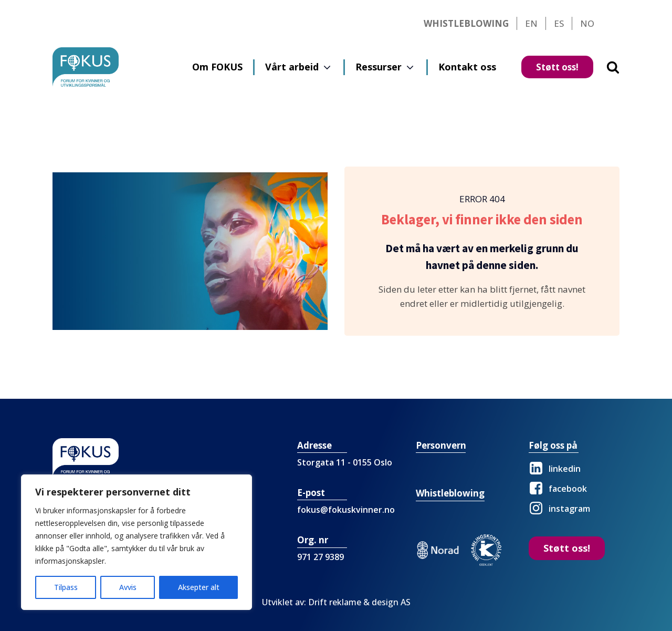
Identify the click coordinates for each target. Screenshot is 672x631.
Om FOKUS (217, 67)
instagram (569, 509)
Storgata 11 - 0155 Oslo (345, 462)
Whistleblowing (466, 23)
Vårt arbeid (292, 67)
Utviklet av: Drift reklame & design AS (336, 602)
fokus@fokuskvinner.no (346, 510)
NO (587, 23)
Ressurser (379, 67)
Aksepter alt (199, 587)
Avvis (128, 587)
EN (531, 23)
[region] (136, 542)
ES (559, 23)
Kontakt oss (467, 67)
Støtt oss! (557, 67)
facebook (568, 489)
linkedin (565, 469)
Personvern (441, 445)
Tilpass (66, 587)
